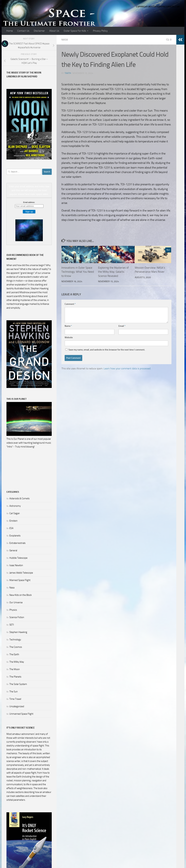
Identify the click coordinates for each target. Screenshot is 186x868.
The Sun (13, 692)
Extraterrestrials (17, 543)
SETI (12, 625)
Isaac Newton (16, 565)
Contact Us (23, 31)
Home (10, 31)
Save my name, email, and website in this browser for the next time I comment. (107, 350)
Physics (13, 610)
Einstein (13, 521)
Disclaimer (39, 31)
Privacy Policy (100, 31)
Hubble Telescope (18, 558)
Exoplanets (15, 536)
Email (122, 326)
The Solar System (18, 684)
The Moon (15, 669)
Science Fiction (17, 617)
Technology (15, 640)
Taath (68, 73)
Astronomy (15, 506)
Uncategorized (17, 706)
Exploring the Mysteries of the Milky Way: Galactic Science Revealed (113, 272)
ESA (11, 528)
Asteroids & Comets (19, 498)
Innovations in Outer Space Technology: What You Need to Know (78, 272)
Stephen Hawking (18, 632)
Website (69, 337)
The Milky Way (17, 662)
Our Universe (16, 602)
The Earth (14, 654)
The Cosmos (16, 647)
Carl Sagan (15, 513)
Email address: (29, 202)
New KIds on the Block (21, 595)
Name (68, 326)
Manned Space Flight (20, 580)
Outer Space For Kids (75, 31)
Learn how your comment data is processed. (127, 368)
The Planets (15, 677)
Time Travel (15, 699)
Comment (70, 304)
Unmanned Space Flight (21, 714)
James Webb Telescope (21, 573)
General (13, 550)
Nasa (65, 40)
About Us (54, 31)
